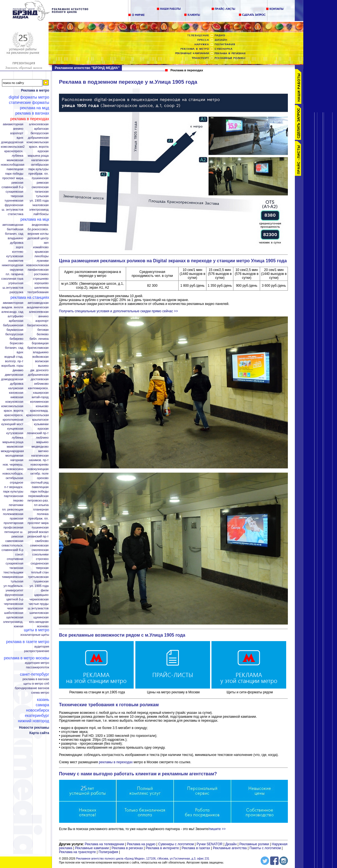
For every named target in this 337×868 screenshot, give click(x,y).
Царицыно (41, 595)
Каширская (41, 393)
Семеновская (39, 545)
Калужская (16, 388)
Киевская (17, 397)
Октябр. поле (39, 474)
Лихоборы (42, 256)
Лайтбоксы (41, 214)
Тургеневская (14, 201)
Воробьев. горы (12, 366)
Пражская (17, 519)
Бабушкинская (13, 325)
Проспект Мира (13, 178)
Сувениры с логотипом (176, 844)
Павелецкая (15, 169)
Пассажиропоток (37, 667)
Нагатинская (40, 160)
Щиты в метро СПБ (37, 684)
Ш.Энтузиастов (13, 288)
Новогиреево (40, 465)
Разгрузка (16, 292)
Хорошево (41, 283)
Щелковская (15, 617)
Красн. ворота (39, 147)
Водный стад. (14, 357)
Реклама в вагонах (32, 113)
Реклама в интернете (162, 848)
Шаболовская (14, 613)
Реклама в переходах (30, 119)
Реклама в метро (35, 90)
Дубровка (17, 243)
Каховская (16, 393)
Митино (43, 451)
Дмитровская (14, 375)
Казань (43, 700)
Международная (12, 451)
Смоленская (40, 187)
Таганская (42, 192)
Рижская (17, 183)
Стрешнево (41, 279)
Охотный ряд (40, 483)
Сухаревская (14, 192)
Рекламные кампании (92, 848)
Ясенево (43, 626)
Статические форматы (29, 102)
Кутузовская (15, 256)
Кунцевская (15, 429)
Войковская (41, 357)
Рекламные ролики (254, 844)
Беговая (43, 330)
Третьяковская (38, 577)
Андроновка (40, 225)
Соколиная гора (12, 279)
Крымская (42, 252)
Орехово (43, 478)
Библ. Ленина (39, 339)
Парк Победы (14, 174)
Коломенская (39, 402)
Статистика (16, 214)
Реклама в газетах (196, 848)
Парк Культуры (38, 169)
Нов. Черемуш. (13, 465)
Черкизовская (39, 599)
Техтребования (38, 292)
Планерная (41, 510)
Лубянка (18, 156)
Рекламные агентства (230, 848)
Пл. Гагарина (14, 274)
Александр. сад (12, 312)
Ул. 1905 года (39, 201)
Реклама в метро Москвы (27, 658)
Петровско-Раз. (38, 501)
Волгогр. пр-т (14, 361)
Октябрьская (40, 165)
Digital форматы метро (29, 97)
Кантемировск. (38, 388)
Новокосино (15, 469)
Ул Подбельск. (13, 586)
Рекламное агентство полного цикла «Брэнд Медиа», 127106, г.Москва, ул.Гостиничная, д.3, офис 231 (143, 859)
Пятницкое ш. (14, 532)
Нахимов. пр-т (39, 460)
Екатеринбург (37, 716)
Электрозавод (39, 210)
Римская (43, 183)
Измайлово (41, 247)
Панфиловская (38, 270)
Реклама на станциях (30, 297)
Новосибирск (38, 710)
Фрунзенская (14, 205)
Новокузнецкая (38, 469)
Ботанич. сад (14, 234)
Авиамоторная (13, 124)
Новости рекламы (34, 728)
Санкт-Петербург (35, 674)
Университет (14, 590)
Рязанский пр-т (38, 536)
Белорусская (40, 133)
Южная (19, 626)
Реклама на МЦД (35, 108)
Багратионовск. (38, 325)
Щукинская (41, 617)
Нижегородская (12, 265)
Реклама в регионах (127, 848)
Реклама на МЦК (35, 219)
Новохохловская (38, 265)
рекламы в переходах (116, 762)
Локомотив (16, 261)
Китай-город (40, 397)
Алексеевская (39, 124)
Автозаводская (13, 225)
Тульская (42, 196)
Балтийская (15, 229)
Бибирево (16, 339)
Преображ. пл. (38, 174)
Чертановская (14, 604)
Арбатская (41, 129)
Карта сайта (39, 733)
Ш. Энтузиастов (12, 210)
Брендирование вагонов (32, 688)
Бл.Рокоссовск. (38, 229)
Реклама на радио (141, 844)
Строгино (42, 559)
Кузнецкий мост (12, 424)
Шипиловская (39, 613)
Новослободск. (13, 474)
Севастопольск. (12, 545)
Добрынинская (38, 138)
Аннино (18, 129)
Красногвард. (39, 411)
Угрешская (16, 283)
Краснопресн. (14, 151)
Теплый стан (40, 572)
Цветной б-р (15, 599)
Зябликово (41, 384)
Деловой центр (38, 238)
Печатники (16, 505)
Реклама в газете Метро (28, 642)
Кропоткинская (13, 420)
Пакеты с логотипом (265, 848)
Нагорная (17, 460)
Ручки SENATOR (210, 844)
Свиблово (42, 541)
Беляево (43, 334)
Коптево (18, 252)
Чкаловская (40, 205)
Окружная (17, 270)
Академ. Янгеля (12, 307)
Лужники (43, 261)
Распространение (37, 651)
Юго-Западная (39, 622)
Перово (18, 501)
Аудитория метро (37, 663)
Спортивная (15, 559)
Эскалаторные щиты (35, 635)
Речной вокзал (38, 532)
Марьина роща (13, 442)
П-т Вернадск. (14, 487)
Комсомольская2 (13, 147)
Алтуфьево (15, 316)
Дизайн (231, 844)
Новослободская (12, 165)
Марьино (42, 442)
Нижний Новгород (34, 721)
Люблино (42, 438)
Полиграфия (108, 852)
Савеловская (14, 541)
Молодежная (14, 456)
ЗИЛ (46, 243)
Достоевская (40, 379)
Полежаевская (13, 514)
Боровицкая (40, 343)
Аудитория (42, 647)
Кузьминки (41, 424)
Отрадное (17, 483)
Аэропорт (17, 133)
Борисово (17, 343)
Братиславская (38, 348)
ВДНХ (20, 138)
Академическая (38, 307)
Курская (43, 151)
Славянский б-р (12, 187)
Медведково (40, 447)
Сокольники (40, 554)
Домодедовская (12, 142)
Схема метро (40, 693)
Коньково (42, 406)
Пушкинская (40, 178)
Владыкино (15, 238)
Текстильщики (13, 572)
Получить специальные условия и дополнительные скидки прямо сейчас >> (118, 311)
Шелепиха (41, 288)
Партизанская (14, 496)
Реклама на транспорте (77, 852)
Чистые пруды (39, 604)
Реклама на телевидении (104, 844)
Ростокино (41, 274)
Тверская (17, 196)
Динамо (18, 370)
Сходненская (40, 563)
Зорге (20, 247)
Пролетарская (13, 523)
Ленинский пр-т (38, 433)
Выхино (43, 366)
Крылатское (40, 420)
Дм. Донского (39, 370)
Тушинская (41, 581)
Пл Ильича (41, 505)
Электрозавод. (13, 622)
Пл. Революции (13, 510)
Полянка (43, 514)
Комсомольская (37, 142)
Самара (42, 705)
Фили (45, 590)
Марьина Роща (38, 156)
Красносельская (37, 415)
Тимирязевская (13, 577)
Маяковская (15, 160)
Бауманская (15, 330)
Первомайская (38, 496)
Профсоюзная (13, 528)
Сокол (19, 554)
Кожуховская (14, 402)
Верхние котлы (38, 234)
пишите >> (218, 829)
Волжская (42, 361)
